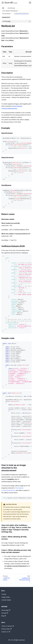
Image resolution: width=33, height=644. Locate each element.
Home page (6, 610)
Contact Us (6, 632)
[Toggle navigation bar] (3, 3)
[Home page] (3, 8)
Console (5, 613)
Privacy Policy (6, 629)
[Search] (30, 3)
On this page (6, 21)
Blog (4, 616)
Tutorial (4, 594)
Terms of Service (8, 626)
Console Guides (6, 600)
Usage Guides (6, 597)
